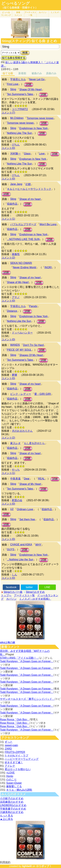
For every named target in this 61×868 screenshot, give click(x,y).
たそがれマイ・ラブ (16, 756)
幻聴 (28, 184)
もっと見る (7, 816)
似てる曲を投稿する (14, 58)
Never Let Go (37, 79)
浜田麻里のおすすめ (12, 802)
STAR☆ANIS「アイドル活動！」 (19, 658)
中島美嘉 (15, 479)
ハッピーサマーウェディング (22, 759)
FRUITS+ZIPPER (15, 752)
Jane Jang (16, 184)
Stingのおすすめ (35, 592)
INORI (48, 267)
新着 (18, 14)
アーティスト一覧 (24, 595)
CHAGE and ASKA (21, 544)
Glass (27, 154)
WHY (38, 545)
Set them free (27, 519)
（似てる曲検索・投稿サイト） (20, 8)
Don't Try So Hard (33, 345)
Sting (13, 89)
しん (14, 575)
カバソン (43, 12)
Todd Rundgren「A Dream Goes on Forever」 (27, 661)
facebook (11, 587)
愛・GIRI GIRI (43, 394)
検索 (25, 53)
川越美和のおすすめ (12, 812)
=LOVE (10, 773)
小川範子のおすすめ (12, 798)
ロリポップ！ (44, 866)
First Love (13, 84)
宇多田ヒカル (18, 79)
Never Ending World (24, 267)
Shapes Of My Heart (31, 355)
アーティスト (30, 14)
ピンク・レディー (21, 394)
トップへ (6, 595)
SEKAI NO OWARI (21, 263)
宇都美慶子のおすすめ (13, 809)
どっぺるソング (16, 3)
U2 (12, 509)
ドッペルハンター (22, 333)
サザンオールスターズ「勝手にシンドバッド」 (27, 699)
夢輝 (14, 375)
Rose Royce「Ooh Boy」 (15, 720)
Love (42, 154)
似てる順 (8, 73)
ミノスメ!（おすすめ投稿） (35, 599)
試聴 (29, 84)
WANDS (15, 345)
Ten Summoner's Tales (20, 94)
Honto (10, 776)
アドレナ (10, 766)
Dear (27, 479)
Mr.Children (17, 118)
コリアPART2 (20, 109)
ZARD (8, 749)
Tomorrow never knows (40, 118)
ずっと (9, 742)
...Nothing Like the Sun (20, 560)
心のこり (11, 780)
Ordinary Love (25, 509)
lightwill (27, 866)
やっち (16, 470)
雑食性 (16, 254)
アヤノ (16, 297)
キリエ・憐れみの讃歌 (19, 790)
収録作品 (12, 204)
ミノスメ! (55, 12)
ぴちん (16, 145)
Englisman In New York (33, 159)
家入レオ (15, 443)
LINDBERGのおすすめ (13, 805)
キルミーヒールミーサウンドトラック (29, 189)
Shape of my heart (30, 199)
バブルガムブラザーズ (23, 224)
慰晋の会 (17, 500)
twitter (29, 587)
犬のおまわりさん (22, 431)
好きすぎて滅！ (14, 762)
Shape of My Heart (18, 282)
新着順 (22, 73)
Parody (33, 306)
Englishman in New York (33, 234)
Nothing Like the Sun (19, 321)
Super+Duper (14, 783)
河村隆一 (15, 154)
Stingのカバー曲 (13, 592)
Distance (12, 311)
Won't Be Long (48, 224)
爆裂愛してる (14, 786)
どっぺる (6, 14)
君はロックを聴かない (18, 769)
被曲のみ (37, 73)
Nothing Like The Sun (20, 133)
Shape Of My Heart (30, 89)
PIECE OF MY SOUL (19, 350)
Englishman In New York (33, 128)
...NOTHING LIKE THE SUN (23, 239)
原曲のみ (51, 73)
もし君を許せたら (34, 443)
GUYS (11, 549)
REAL (41, 479)
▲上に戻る (7, 819)
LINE (47, 587)
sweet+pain (11, 745)
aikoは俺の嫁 (8, 642)
